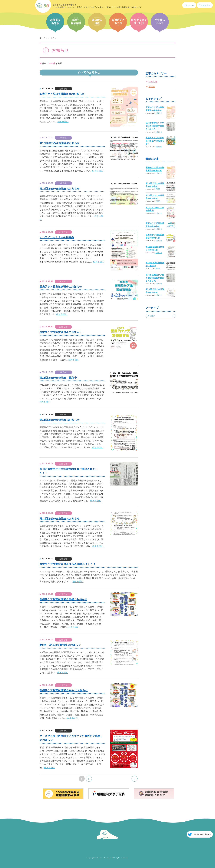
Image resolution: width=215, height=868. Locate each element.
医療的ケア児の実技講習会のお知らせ (62, 94)
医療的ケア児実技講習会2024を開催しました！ (68, 564)
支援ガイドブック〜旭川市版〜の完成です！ (155, 141)
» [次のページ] (135, 779)
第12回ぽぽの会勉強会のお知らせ (60, 189)
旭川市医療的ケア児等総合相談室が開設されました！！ (155, 126)
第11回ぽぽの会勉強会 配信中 (58, 378)
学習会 (152, 87)
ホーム (191, 5)
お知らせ (206, 5)
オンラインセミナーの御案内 (57, 237)
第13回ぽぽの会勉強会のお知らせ (60, 143)
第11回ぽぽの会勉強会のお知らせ (60, 420)
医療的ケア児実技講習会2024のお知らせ (64, 691)
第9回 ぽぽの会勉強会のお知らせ (60, 645)
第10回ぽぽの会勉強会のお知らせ (60, 519)
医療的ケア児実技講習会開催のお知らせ (63, 599)
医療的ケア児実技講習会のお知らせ (61, 287)
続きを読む (63, 121)
